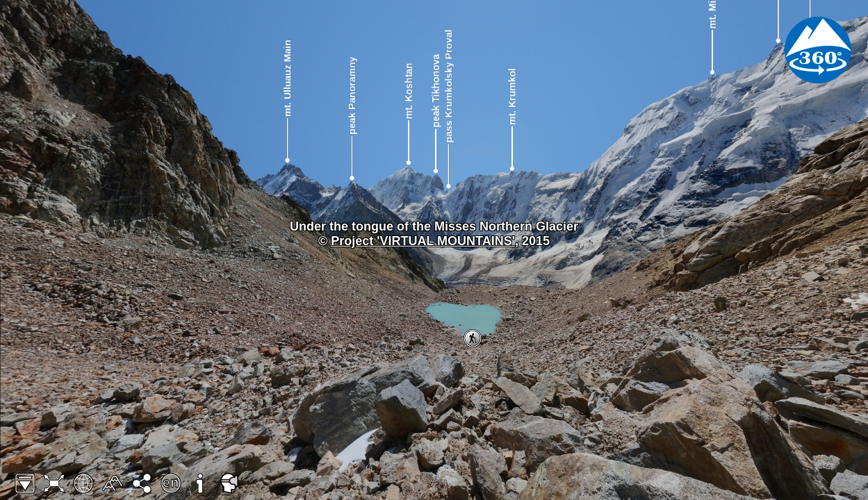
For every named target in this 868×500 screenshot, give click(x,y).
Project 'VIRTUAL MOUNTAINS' (423, 241)
